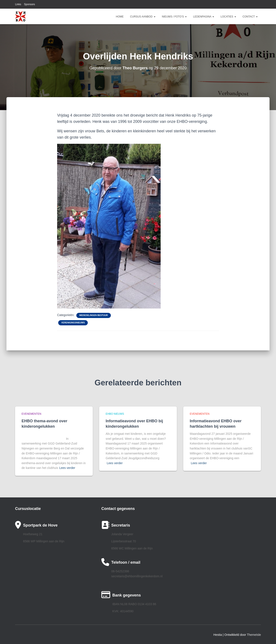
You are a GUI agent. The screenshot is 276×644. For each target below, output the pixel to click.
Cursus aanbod (143, 17)
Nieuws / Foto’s (174, 17)
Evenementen (31, 414)
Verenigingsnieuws (73, 323)
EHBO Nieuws (115, 414)
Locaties (228, 17)
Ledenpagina (204, 17)
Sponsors (29, 4)
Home (120, 17)
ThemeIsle (254, 635)
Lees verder (67, 468)
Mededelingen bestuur (94, 315)
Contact (250, 17)
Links (18, 4)
